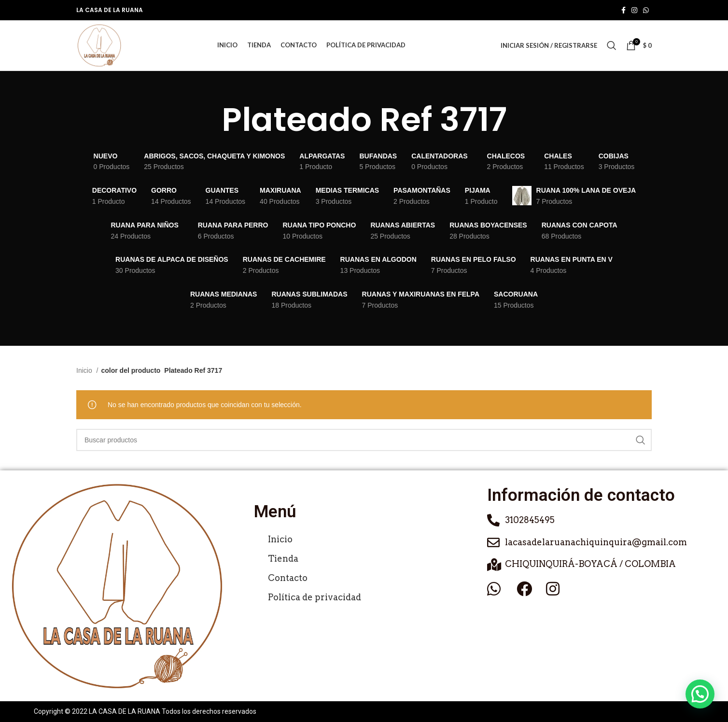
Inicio (85, 370)
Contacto (288, 578)
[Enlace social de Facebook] (623, 10)
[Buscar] (612, 45)
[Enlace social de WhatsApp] (646, 10)
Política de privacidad (315, 597)
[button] (700, 694)
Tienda (283, 559)
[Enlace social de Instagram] (634, 10)
